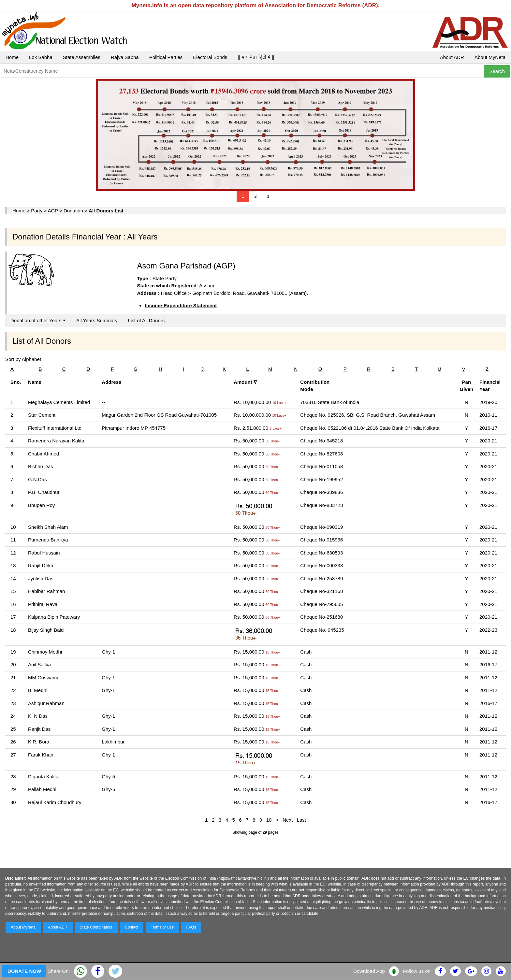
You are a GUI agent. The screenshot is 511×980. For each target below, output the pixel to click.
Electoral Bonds (210, 57)
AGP (53, 211)
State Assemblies (82, 57)
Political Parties (166, 57)
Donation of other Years (38, 320)
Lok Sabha (41, 57)
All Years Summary (97, 320)
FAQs (191, 927)
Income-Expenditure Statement (181, 305)
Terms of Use (162, 927)
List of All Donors (146, 320)
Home (12, 57)
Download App (369, 971)
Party (37, 211)
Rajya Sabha (125, 57)
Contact (131, 927)
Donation (73, 211)
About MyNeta (490, 57)
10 (269, 820)
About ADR (452, 57)
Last (302, 820)
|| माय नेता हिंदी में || (256, 57)
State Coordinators (96, 927)
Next (288, 820)
